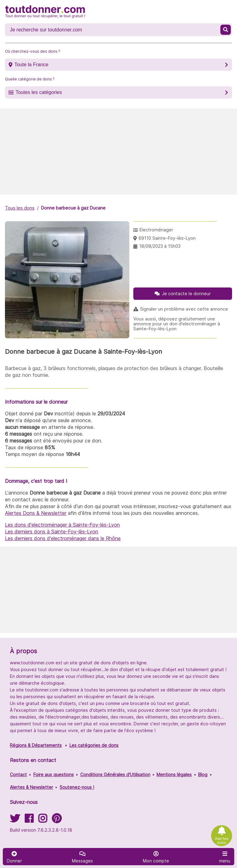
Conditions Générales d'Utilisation (115, 774)
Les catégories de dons (94, 745)
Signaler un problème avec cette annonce (184, 309)
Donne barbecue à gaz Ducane (73, 208)
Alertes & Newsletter (31, 787)
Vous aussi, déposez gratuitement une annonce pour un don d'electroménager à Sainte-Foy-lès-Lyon (177, 324)
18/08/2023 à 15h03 (160, 246)
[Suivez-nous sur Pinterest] (57, 820)
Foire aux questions (54, 774)
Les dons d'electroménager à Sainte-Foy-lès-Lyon (62, 525)
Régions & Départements (36, 745)
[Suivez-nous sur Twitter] (15, 820)
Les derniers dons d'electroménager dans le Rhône (63, 538)
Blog (203, 774)
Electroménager (156, 230)
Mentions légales (174, 774)
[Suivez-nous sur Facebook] (29, 820)
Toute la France (31, 65)
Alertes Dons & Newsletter (36, 513)
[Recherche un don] (113, 30)
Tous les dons (20, 208)
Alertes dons (222, 841)
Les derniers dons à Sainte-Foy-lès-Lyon (52, 532)
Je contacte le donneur (186, 293)
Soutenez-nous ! (77, 787)
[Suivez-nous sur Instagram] (43, 820)
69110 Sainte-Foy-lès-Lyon (167, 238)
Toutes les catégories (39, 92)
